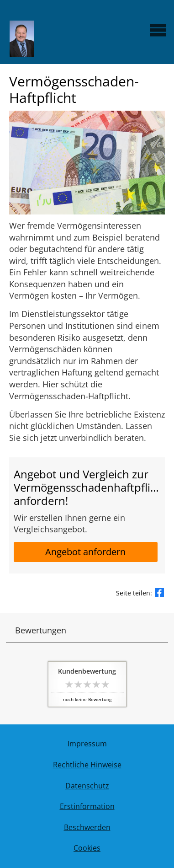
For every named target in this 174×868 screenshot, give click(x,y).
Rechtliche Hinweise (87, 765)
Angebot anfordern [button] (85, 552)
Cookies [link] (87, 848)
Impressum (87, 744)
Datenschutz (87, 786)
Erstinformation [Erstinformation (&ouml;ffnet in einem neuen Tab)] (87, 806)
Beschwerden (87, 827)
